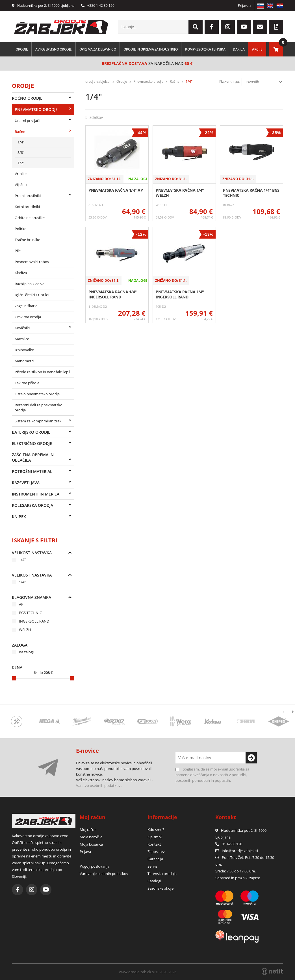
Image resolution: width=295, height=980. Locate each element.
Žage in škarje (26, 306)
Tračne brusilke (27, 240)
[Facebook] (212, 27)
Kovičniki (22, 328)
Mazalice (22, 339)
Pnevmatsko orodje (36, 109)
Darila (239, 49)
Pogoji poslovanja (95, 866)
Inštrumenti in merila (36, 494)
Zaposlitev (156, 852)
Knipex (19, 517)
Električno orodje (32, 443)
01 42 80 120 (229, 844)
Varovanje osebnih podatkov (104, 874)
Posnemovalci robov (32, 262)
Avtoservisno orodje (54, 49)
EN (270, 6)
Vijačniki (21, 185)
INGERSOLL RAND (34, 621)
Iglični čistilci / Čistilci (32, 295)
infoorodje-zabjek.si (240, 851)
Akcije (257, 49)
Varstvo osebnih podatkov (98, 785)
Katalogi (154, 881)
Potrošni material (32, 471)
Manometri (24, 361)
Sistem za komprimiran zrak (38, 421)
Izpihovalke (24, 350)
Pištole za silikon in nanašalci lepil (42, 372)
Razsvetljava (26, 483)
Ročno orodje (27, 98)
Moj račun (88, 830)
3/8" (21, 152)
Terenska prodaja (162, 874)
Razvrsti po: (230, 82)
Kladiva (21, 273)
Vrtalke (21, 174)
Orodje (22, 49)
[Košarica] (276, 49)
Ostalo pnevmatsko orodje (37, 394)
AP (21, 604)
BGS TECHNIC (30, 613)
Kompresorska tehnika (205, 49)
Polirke (20, 229)
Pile (18, 251)
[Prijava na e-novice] (251, 758)
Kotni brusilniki (27, 207)
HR (280, 6)
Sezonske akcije (160, 888)
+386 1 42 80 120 (98, 6)
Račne (20, 132)
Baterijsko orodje (31, 432)
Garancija (155, 859)
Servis (152, 866)
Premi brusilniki (28, 196)
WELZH (25, 630)
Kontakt (154, 844)
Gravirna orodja (28, 317)
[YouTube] (244, 27)
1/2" (21, 163)
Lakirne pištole (27, 383)
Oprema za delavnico (98, 49)
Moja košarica (91, 844)
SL (261, 6)
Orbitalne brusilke (30, 218)
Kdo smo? (156, 830)
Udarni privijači (27, 121)
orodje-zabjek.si (98, 81)
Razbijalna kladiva (30, 284)
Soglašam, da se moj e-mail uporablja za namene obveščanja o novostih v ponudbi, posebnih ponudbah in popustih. (212, 775)
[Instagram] (228, 27)
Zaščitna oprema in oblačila (33, 457)
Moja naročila (91, 837)
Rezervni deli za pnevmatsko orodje (39, 407)
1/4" (21, 142)
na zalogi (26, 652)
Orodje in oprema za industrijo (150, 49)
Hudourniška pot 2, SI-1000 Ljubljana (43, 6)
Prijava (245, 6)
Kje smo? (155, 837)
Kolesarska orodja (32, 505)
